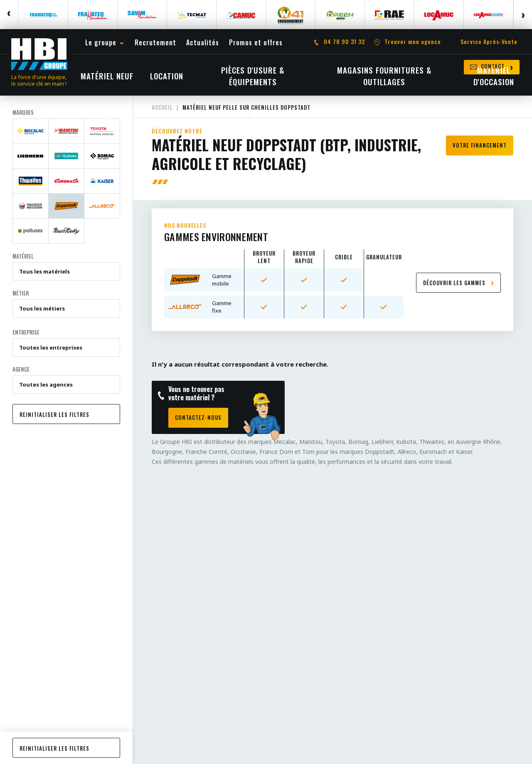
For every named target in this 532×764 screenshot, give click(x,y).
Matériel (23, 256)
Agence (21, 369)
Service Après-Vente (489, 42)
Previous (9, 15)
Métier (21, 293)
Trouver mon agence (413, 42)
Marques (23, 112)
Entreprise (26, 332)
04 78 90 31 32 (344, 42)
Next (523, 15)
